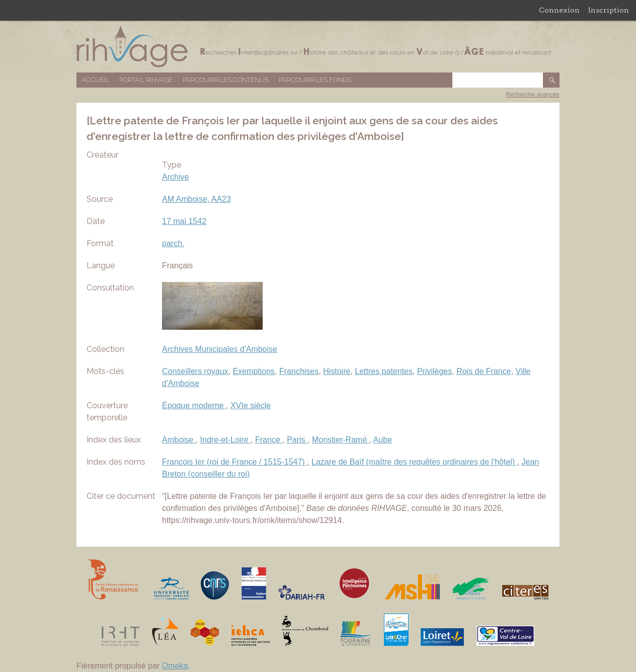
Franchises (299, 371)
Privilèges (434, 371)
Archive (175, 177)
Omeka (175, 666)
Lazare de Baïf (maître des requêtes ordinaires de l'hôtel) (414, 462)
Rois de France (484, 371)
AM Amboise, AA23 (196, 199)
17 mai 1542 (184, 221)
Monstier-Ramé (341, 440)
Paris (297, 440)
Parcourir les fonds (315, 80)
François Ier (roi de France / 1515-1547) (234, 462)
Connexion (559, 10)
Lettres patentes (384, 371)
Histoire (337, 371)
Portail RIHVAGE (146, 80)
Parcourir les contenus (226, 80)
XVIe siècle (251, 405)
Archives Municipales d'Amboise (220, 349)
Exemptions (254, 371)
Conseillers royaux (195, 371)
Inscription (609, 10)
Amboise (179, 440)
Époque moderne (194, 405)
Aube (383, 440)
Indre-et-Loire (226, 440)
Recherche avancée (533, 95)
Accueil (95, 80)
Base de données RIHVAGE (318, 47)
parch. (173, 243)
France (269, 440)
